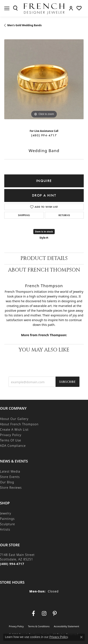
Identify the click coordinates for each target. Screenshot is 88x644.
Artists (5, 529)
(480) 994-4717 (44, 135)
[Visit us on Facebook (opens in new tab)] (33, 613)
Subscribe (67, 382)
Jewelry (6, 513)
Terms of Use (11, 440)
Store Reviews (11, 488)
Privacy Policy (11, 435)
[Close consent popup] (81, 637)
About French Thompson (44, 270)
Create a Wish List (14, 430)
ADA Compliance (13, 446)
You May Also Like (44, 350)
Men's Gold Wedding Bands (24, 25)
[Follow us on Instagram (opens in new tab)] (44, 613)
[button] (15, 8)
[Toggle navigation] (7, 8)
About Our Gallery (14, 419)
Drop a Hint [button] (44, 195)
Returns (64, 215)
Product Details (44, 258)
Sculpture (7, 524)
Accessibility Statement (67, 626)
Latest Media (10, 471)
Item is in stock (44, 231)
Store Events (10, 477)
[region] (44, 79)
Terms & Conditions (39, 626)
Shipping (24, 215)
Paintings (7, 519)
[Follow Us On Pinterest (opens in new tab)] (55, 613)
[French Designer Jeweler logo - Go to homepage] (44, 8)
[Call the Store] (12, 564)
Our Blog (7, 482)
